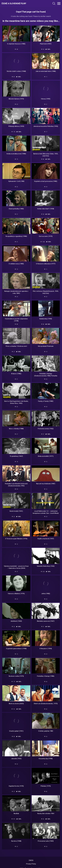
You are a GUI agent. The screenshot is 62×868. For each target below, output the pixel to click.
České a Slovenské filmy (14, 3)
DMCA (31, 860)
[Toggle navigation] (59, 3)
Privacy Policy (31, 864)
